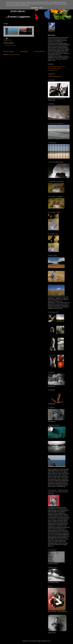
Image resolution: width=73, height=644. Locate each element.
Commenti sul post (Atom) (14, 55)
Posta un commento (10, 45)
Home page (24, 51)
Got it (41, 8)
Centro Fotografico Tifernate (54, 68)
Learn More (34, 8)
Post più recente (9, 51)
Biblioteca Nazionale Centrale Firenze (56, 67)
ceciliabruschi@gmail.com (54, 76)
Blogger (49, 641)
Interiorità (10, 40)
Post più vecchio (39, 51)
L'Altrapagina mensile (53, 70)
